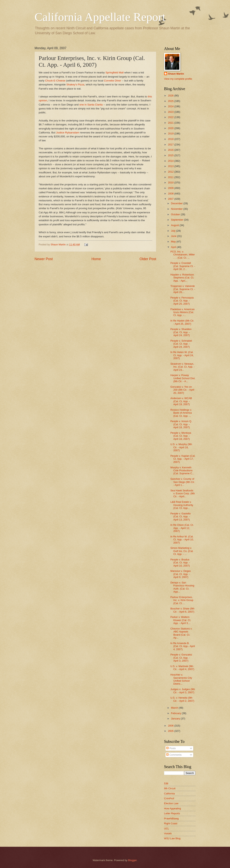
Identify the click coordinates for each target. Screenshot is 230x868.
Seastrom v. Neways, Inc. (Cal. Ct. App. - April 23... (183, 367)
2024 (171, 106)
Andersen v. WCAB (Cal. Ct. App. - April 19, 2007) (181, 401)
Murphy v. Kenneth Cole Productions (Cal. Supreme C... (182, 471)
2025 (171, 101)
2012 (171, 172)
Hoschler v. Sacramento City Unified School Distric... (181, 679)
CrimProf (169, 798)
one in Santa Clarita (91, 105)
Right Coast (171, 823)
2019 (171, 134)
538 (166, 783)
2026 (171, 96)
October (176, 214)
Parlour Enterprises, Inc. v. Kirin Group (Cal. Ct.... (182, 600)
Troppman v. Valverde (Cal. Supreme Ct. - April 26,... (183, 289)
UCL (167, 829)
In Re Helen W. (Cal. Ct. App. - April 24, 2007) (182, 355)
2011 (171, 177)
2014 (171, 161)
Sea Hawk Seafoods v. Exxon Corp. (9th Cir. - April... (183, 494)
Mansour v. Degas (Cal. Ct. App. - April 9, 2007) (181, 574)
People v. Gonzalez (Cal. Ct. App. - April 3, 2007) (181, 658)
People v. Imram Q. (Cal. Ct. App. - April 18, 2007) (181, 424)
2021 (171, 123)
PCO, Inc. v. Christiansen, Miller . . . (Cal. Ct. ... (183, 255)
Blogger (132, 860)
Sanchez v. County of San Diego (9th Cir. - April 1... (183, 482)
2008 (171, 194)
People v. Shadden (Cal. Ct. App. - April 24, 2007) (181, 332)
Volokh (168, 833)
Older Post (148, 259)
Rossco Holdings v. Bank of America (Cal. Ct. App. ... (181, 413)
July (173, 231)
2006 (171, 726)
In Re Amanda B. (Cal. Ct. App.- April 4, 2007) (183, 646)
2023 (171, 112)
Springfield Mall (114, 73)
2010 (171, 183)
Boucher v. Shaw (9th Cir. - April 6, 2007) (182, 610)
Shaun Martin (176, 74)
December (177, 203)
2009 (171, 188)
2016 (171, 150)
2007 (171, 199)
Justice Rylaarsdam (68, 133)
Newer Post (44, 259)
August (175, 225)
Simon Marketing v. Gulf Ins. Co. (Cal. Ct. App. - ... (182, 551)
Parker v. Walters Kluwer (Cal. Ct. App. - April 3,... (181, 620)
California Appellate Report (100, 17)
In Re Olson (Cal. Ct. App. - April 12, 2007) (182, 528)
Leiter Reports (172, 813)
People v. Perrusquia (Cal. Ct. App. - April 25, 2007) (182, 301)
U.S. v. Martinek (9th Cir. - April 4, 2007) (182, 668)
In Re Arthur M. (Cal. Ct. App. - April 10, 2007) (182, 540)
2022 (171, 117)
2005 (171, 731)
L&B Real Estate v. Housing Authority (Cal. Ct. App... (182, 505)
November (177, 209)
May (174, 242)
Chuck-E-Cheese (55, 81)
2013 (171, 166)
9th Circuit (170, 788)
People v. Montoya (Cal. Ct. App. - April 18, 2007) (181, 436)
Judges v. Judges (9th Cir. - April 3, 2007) (183, 691)
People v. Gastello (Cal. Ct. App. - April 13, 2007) (181, 517)
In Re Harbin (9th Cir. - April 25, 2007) (182, 322)
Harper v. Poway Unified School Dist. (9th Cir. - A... (183, 378)
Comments (174, 755)
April (174, 247)
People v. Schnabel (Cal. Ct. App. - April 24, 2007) (181, 344)
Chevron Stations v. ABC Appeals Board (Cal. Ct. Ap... (181, 633)
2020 (171, 128)
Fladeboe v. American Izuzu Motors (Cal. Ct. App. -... (183, 312)
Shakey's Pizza (75, 85)
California (169, 794)
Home (96, 259)
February (176, 713)
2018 (171, 139)
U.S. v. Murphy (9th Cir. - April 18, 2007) (181, 447)
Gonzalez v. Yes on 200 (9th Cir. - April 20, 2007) (182, 390)
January (176, 719)
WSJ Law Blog (172, 838)
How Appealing (172, 808)
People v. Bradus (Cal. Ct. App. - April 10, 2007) (180, 563)
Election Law (171, 803)
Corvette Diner (113, 81)
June (174, 236)
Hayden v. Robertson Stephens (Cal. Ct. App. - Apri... (182, 278)
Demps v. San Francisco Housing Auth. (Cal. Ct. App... (182, 587)
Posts (171, 748)
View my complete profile (178, 79)
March (175, 708)
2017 (171, 145)
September (178, 220)
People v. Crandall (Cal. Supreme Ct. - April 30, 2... (183, 266)
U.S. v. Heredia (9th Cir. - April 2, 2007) (182, 699)
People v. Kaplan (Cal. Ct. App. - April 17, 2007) (183, 459)
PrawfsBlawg (171, 819)
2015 (171, 155)
